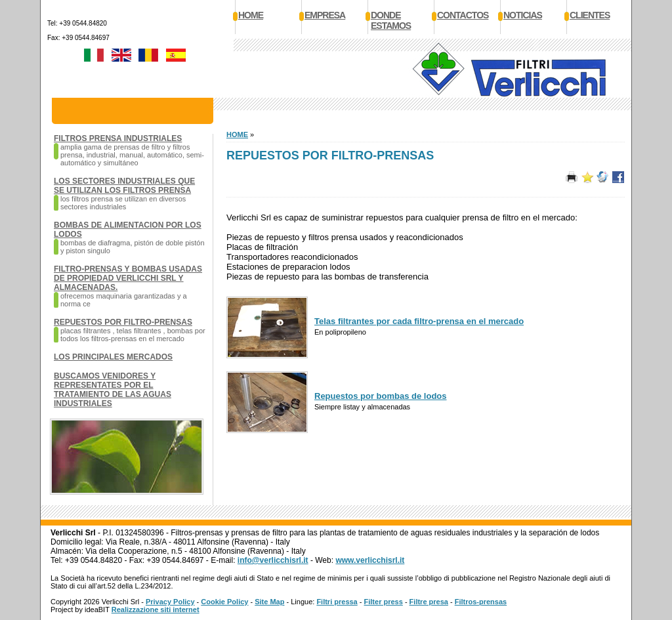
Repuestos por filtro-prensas (123, 322)
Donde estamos (391, 20)
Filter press (384, 602)
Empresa (325, 15)
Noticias (523, 15)
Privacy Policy (170, 602)
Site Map (269, 602)
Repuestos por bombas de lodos (381, 396)
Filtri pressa (337, 602)
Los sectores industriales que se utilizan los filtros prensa (124, 186)
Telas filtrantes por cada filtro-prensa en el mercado (419, 321)
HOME (237, 134)
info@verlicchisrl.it (273, 560)
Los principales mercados (113, 357)
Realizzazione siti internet (156, 610)
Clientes (590, 15)
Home (251, 15)
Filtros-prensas (481, 602)
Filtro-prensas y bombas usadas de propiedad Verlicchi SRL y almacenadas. (128, 278)
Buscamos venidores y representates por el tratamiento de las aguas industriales (113, 390)
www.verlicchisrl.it (370, 560)
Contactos (463, 15)
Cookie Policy (224, 602)
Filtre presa (429, 602)
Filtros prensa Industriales (118, 138)
